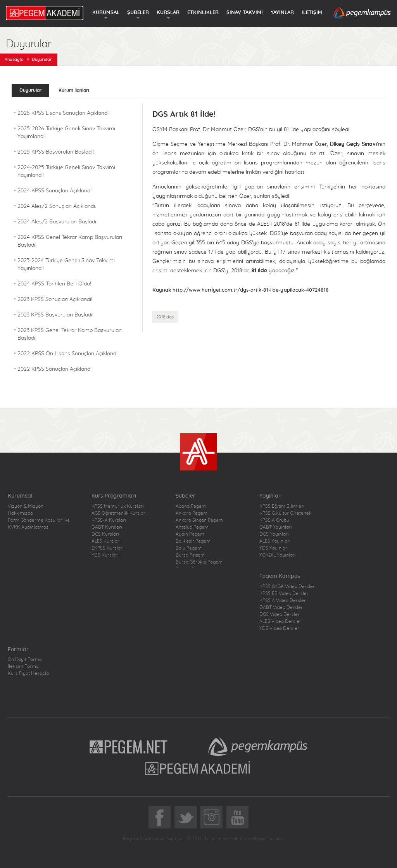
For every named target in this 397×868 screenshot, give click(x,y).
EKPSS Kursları (108, 548)
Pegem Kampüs (258, 746)
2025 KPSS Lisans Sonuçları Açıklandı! (64, 113)
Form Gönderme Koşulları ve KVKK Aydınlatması (39, 524)
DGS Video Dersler (280, 614)
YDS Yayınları (274, 548)
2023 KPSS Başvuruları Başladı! (55, 315)
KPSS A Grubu (274, 520)
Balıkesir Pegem (193, 541)
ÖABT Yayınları (276, 527)
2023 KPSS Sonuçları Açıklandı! (55, 299)
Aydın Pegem (190, 534)
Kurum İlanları (74, 90)
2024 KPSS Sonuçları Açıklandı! (55, 191)
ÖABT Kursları (107, 527)
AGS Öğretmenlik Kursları (119, 513)
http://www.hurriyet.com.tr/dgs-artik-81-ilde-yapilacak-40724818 (251, 290)
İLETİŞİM (312, 13)
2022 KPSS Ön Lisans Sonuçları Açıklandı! (68, 354)
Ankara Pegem (192, 513)
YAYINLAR (282, 13)
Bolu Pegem (189, 548)
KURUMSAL (106, 13)
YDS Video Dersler (279, 628)
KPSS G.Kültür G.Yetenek (285, 513)
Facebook (160, 817)
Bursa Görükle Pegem (199, 562)
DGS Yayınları (274, 534)
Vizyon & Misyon (26, 506)
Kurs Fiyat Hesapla (28, 673)
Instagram (211, 817)
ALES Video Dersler (280, 621)
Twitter (186, 817)
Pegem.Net (129, 746)
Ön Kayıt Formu (25, 659)
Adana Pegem (191, 506)
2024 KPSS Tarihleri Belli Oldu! (54, 284)
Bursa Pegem (190, 555)
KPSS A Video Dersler (283, 600)
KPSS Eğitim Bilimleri (282, 506)
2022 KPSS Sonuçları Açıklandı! (55, 369)
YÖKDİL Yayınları (278, 555)
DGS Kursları (105, 534)
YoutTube (237, 817)
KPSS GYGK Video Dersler (287, 586)
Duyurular (42, 60)
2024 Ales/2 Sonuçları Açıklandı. (57, 206)
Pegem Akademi (199, 768)
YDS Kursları (105, 555)
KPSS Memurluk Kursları (118, 506)
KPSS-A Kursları (109, 520)
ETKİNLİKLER (203, 13)
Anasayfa (14, 60)
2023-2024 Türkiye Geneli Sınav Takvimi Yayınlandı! (66, 265)
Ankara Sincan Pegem (199, 520)
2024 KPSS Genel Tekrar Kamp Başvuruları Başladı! (70, 241)
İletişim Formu (23, 666)
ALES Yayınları (275, 541)
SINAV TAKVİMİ (245, 13)
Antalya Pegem (192, 527)
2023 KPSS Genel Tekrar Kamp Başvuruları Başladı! (70, 334)
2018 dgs (165, 317)
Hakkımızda (20, 513)
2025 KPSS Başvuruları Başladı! (56, 152)
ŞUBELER (138, 13)
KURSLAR (168, 13)
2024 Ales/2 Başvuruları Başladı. (57, 222)
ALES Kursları (106, 541)
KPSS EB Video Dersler (284, 593)
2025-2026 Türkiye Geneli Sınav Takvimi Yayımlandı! (66, 133)
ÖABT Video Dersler (281, 607)
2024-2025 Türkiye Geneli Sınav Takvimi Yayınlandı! (66, 171)
